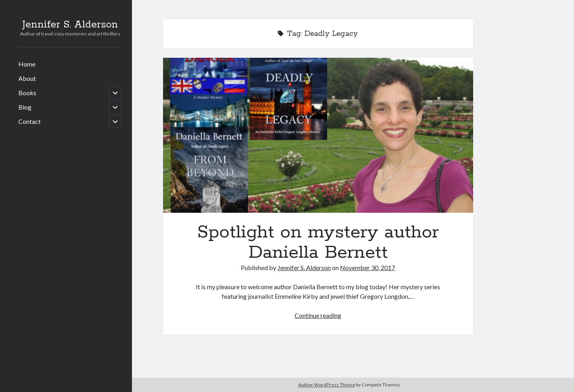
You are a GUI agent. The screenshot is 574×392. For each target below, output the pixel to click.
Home (27, 64)
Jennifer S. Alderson (70, 25)
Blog (25, 107)
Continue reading (318, 315)
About (27, 78)
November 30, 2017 (368, 268)
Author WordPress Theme (327, 385)
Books (27, 93)
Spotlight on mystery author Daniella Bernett (318, 135)
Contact (29, 121)
